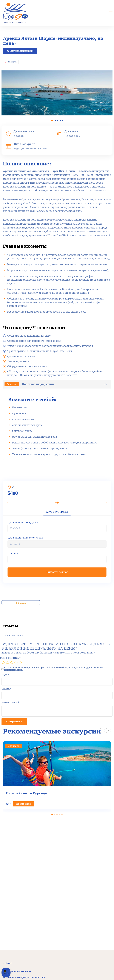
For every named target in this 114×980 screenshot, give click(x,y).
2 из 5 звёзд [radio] (8, 663)
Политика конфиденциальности (24, 977)
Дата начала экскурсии (23, 522)
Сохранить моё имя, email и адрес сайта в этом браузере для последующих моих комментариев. (54, 669)
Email (6, 689)
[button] (20, 51)
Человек (13, 553)
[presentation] (102, 730)
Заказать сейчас (57, 572)
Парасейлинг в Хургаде (26, 793)
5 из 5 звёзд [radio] (20, 663)
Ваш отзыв (10, 702)
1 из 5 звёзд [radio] (3, 663)
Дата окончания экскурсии (25, 538)
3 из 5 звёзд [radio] (12, 663)
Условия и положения (17, 971)
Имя (5, 675)
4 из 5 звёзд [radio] (16, 663)
